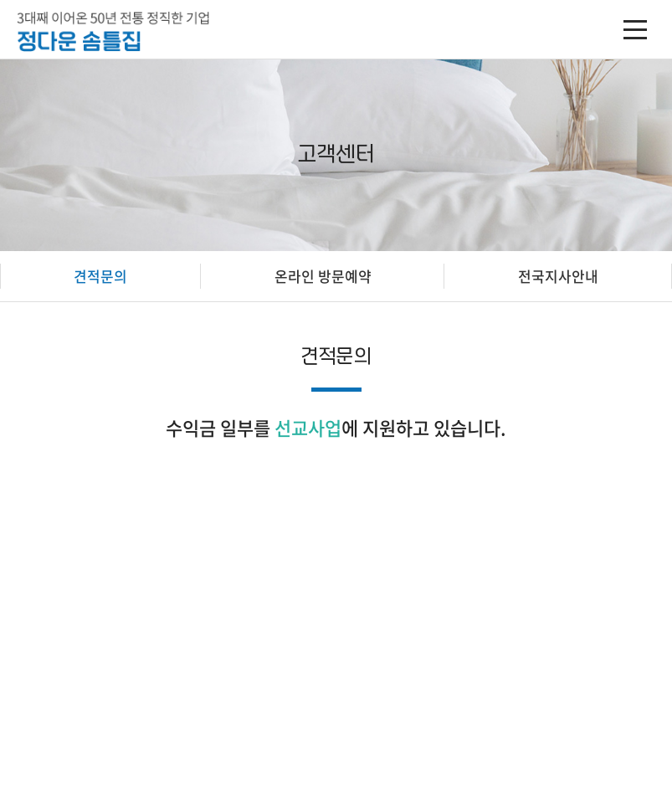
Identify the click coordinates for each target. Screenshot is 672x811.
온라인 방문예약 (323, 276)
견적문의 (100, 276)
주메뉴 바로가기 (0, 0)
